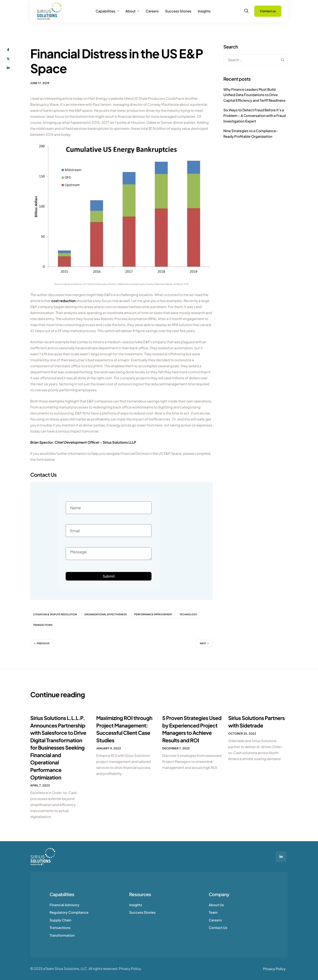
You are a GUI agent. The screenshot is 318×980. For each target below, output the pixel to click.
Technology (188, 615)
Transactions (43, 625)
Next (203, 644)
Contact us (268, 11)
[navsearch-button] (246, 11)
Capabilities (107, 11)
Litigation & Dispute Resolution (55, 615)
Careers (152, 11)
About (132, 11)
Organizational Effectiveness (106, 615)
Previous (43, 644)
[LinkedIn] (281, 857)
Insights (204, 11)
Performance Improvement (153, 615)
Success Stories (178, 11)
